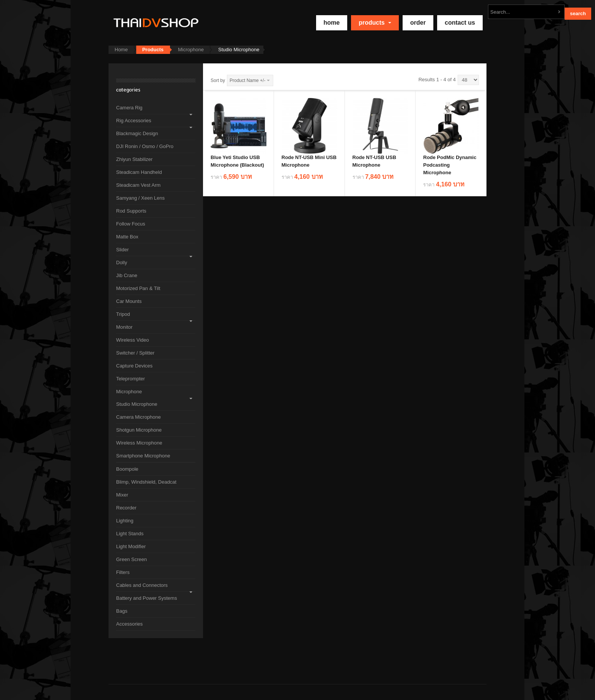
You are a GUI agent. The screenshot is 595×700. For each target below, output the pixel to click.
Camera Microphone (139, 417)
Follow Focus (131, 224)
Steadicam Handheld (139, 172)
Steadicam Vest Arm (138, 185)
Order (418, 23)
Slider (122, 250)
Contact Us (460, 23)
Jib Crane (127, 275)
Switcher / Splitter (135, 353)
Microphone (191, 50)
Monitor (124, 327)
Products (375, 23)
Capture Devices (134, 366)
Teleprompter (131, 379)
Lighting (125, 521)
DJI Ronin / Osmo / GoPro (145, 146)
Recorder (126, 508)
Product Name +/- (247, 80)
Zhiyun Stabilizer (134, 159)
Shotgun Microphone (139, 430)
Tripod (123, 314)
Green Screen (131, 559)
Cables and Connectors (142, 585)
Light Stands (130, 534)
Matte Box (127, 237)
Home (121, 50)
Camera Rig (129, 108)
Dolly (122, 262)
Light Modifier (131, 546)
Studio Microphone (137, 404)
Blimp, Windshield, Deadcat (146, 482)
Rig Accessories (134, 121)
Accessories (129, 624)
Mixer (122, 495)
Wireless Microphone (139, 443)
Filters (123, 572)
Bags (122, 611)
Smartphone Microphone (143, 456)
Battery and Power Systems (146, 598)
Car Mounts (129, 301)
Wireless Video (132, 340)
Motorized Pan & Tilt (138, 288)
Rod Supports (131, 211)
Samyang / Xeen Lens (140, 198)
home (332, 23)
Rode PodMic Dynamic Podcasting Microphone (450, 165)
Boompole (127, 469)
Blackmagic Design (137, 133)
